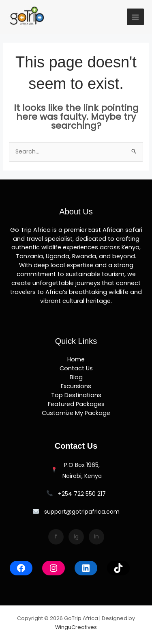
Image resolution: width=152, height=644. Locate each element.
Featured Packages (76, 404)
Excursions (76, 386)
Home (76, 359)
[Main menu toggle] (135, 17)
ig (76, 536)
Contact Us (76, 368)
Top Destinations (76, 395)
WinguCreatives (76, 627)
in (96, 536)
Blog (76, 377)
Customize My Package (76, 413)
